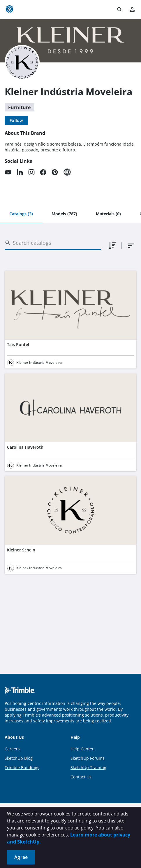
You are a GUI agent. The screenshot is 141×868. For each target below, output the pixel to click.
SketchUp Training (88, 767)
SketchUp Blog (19, 758)
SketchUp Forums (88, 758)
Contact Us (81, 777)
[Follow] (16, 120)
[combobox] (131, 246)
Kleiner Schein (21, 550)
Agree (21, 857)
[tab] (21, 214)
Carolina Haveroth (25, 447)
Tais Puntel (18, 344)
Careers (12, 749)
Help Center (82, 749)
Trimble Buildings (22, 767)
